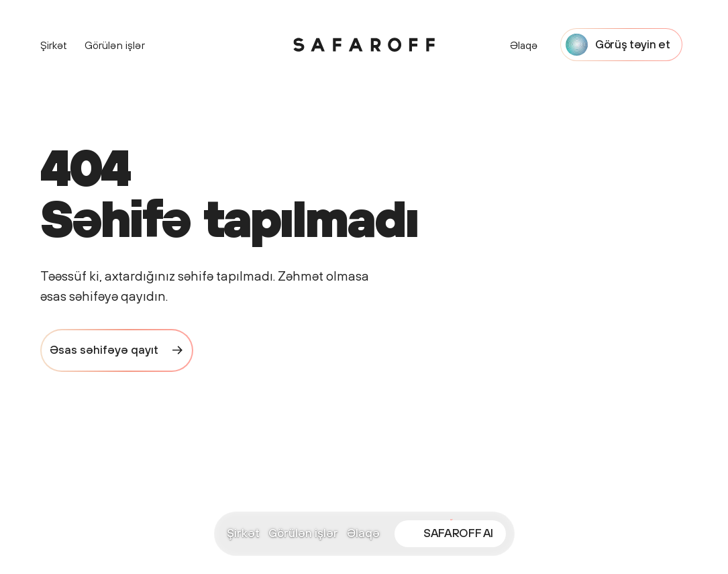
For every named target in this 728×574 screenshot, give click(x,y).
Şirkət (243, 533)
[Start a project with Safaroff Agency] (621, 45)
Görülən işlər (303, 533)
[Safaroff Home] (364, 45)
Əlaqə (363, 533)
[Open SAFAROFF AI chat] (450, 534)
